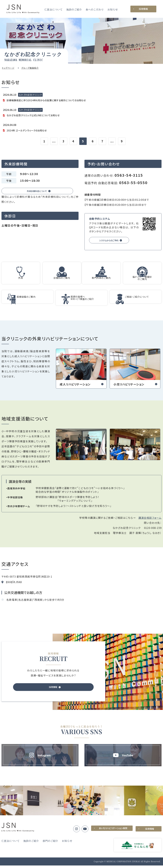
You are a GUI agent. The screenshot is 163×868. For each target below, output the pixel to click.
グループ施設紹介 (30, 68)
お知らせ (113, 10)
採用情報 (143, 9)
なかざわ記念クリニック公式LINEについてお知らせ (37, 115)
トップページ (8, 68)
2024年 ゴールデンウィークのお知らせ (29, 129)
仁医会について (54, 10)
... (54, 140)
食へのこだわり (95, 10)
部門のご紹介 (50, 843)
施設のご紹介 (74, 10)
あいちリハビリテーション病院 (112, 831)
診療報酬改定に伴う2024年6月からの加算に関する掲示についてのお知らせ (51, 100)
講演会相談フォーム (150, 520)
